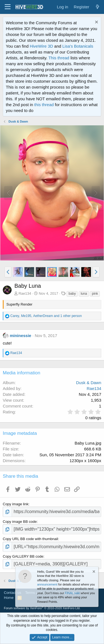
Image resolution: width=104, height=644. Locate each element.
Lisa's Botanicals (78, 46)
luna (84, 294)
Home (9, 598)
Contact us (12, 593)
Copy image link (16, 504)
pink (95, 294)
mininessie (21, 336)
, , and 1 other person (46, 316)
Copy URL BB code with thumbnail (30, 539)
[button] (8, 7)
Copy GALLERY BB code (23, 556)
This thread (59, 58)
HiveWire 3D (41, 46)
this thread (44, 105)
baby (72, 294)
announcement (47, 584)
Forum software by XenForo (42, 608)
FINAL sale (72, 593)
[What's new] (97, 7)
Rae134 (25, 293)
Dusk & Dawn (89, 383)
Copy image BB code (20, 522)
